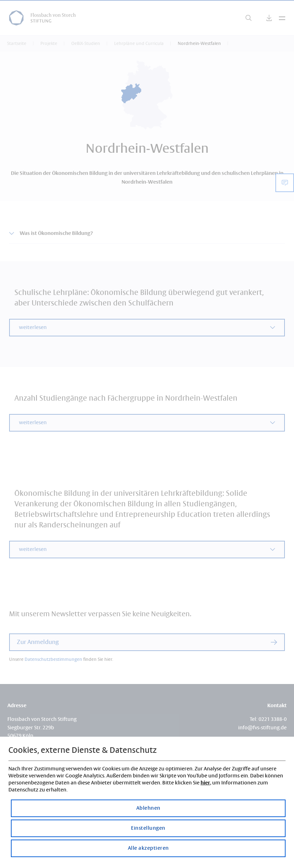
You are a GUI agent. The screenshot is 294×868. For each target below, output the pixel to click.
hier (205, 783)
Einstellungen (148, 828)
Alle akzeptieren (148, 848)
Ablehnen (148, 808)
